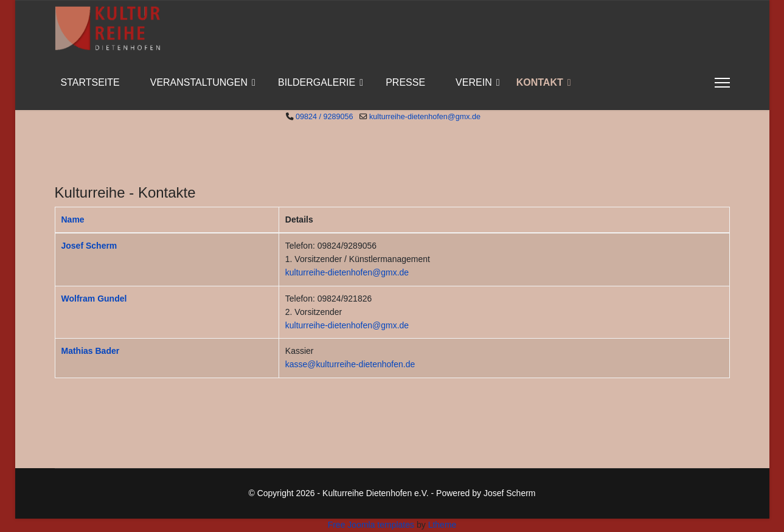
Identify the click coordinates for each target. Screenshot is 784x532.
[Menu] (722, 83)
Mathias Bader (91, 351)
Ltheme (442, 525)
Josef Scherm (89, 246)
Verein (474, 82)
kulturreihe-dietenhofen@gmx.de (425, 117)
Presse (405, 82)
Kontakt (540, 82)
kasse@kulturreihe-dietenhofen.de (350, 364)
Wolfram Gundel (94, 299)
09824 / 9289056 (324, 117)
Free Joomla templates (371, 525)
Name (73, 219)
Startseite (90, 82)
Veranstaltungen (199, 82)
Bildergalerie (317, 82)
